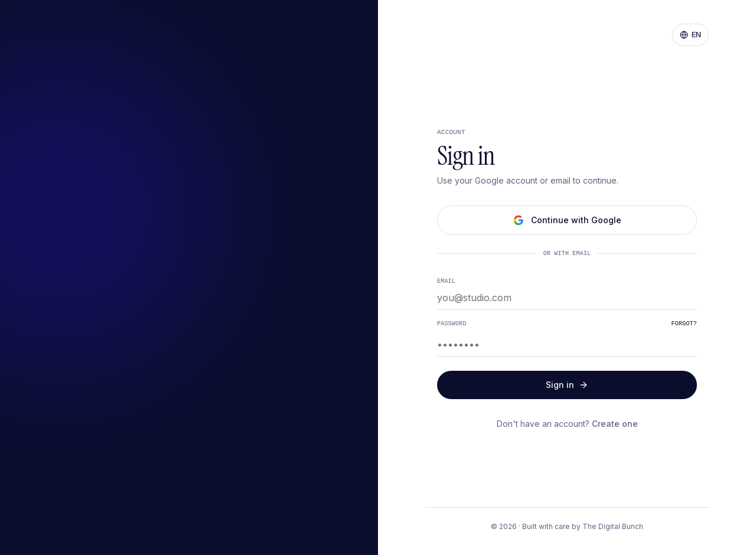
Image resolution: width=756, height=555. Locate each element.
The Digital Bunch (613, 526)
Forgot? (684, 324)
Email (446, 280)
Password (452, 324)
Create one (615, 424)
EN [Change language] (690, 34)
